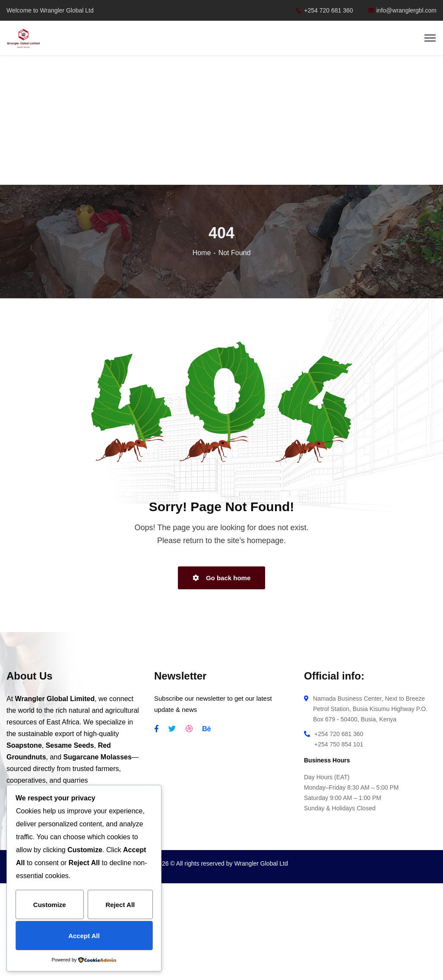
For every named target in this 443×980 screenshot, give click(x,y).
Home (202, 253)
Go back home (222, 578)
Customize (50, 905)
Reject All (120, 905)
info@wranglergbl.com (403, 10)
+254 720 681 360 (324, 10)
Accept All (84, 936)
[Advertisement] (222, 121)
